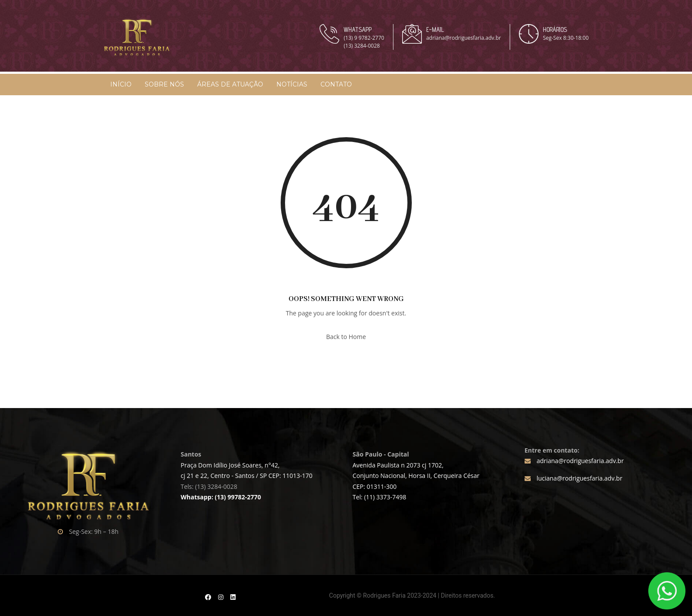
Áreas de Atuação (230, 84)
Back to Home (346, 337)
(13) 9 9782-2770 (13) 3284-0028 (364, 42)
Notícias (292, 84)
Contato (336, 84)
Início (121, 84)
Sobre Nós (164, 84)
